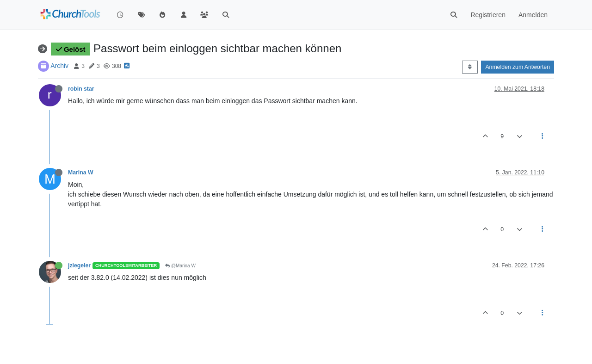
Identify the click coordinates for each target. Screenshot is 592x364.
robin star (81, 89)
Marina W (80, 173)
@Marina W (180, 266)
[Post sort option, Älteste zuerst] (470, 67)
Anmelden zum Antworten (518, 67)
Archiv (59, 66)
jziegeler (79, 265)
